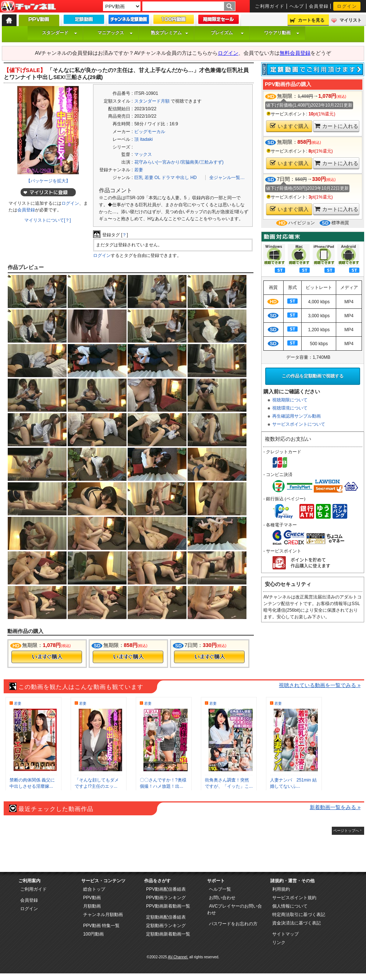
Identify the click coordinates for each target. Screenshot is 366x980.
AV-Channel (28, 7)
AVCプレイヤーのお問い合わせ (234, 909)
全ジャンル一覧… (227, 178)
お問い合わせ (222, 898)
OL (157, 178)
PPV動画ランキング (166, 898)
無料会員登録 (295, 53)
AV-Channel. (178, 957)
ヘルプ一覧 (220, 889)
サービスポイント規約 (294, 898)
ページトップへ (346, 831)
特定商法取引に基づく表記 (299, 915)
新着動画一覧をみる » (335, 807)
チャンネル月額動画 (103, 915)
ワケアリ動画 (282, 33)
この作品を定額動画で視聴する (313, 376)
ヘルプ (297, 6)
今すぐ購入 (47, 657)
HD (193, 178)
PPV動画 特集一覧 (101, 926)
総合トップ (94, 889)
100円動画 (93, 934)
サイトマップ (285, 934)
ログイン (347, 6)
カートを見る (311, 20)
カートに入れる (336, 126)
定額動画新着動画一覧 (168, 934)
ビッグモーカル (150, 132)
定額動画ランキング (166, 926)
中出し (182, 178)
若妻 (139, 170)
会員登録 (319, 6)
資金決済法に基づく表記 (296, 923)
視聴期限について (290, 400)
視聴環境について (290, 408)
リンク (279, 943)
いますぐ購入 (289, 126)
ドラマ (168, 178)
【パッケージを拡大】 (48, 181)
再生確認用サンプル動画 (296, 416)
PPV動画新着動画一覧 (168, 906)
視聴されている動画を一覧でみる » (320, 685)
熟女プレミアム (170, 33)
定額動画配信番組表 (166, 917)
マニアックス (115, 33)
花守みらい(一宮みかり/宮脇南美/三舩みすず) (179, 162)
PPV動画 (92, 898)
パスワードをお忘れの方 (233, 924)
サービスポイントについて (299, 424)
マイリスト (351, 20)
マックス (143, 154)
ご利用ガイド (270, 6)
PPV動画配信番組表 (166, 889)
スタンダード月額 (152, 101)
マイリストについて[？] (48, 220)
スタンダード (60, 33)
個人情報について (290, 906)
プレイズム (227, 33)
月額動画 (92, 906)
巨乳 (139, 178)
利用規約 (281, 889)
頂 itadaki (143, 139)
